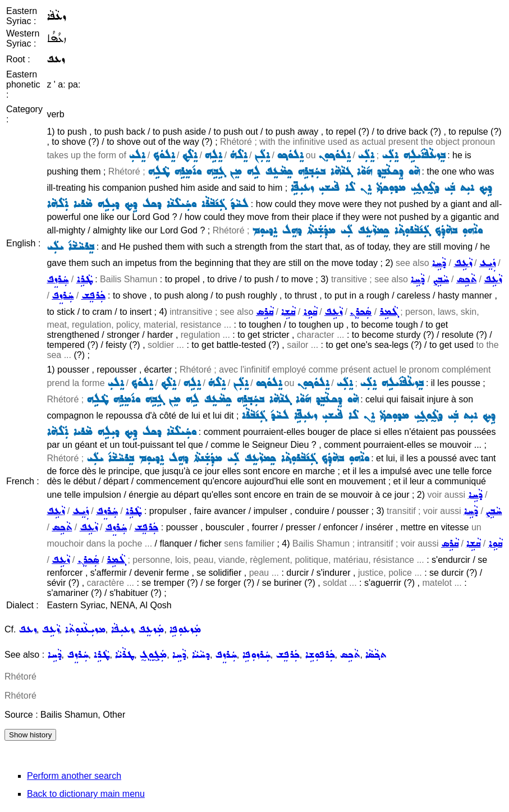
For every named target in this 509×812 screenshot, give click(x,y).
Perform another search (74, 776)
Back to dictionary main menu (86, 794)
